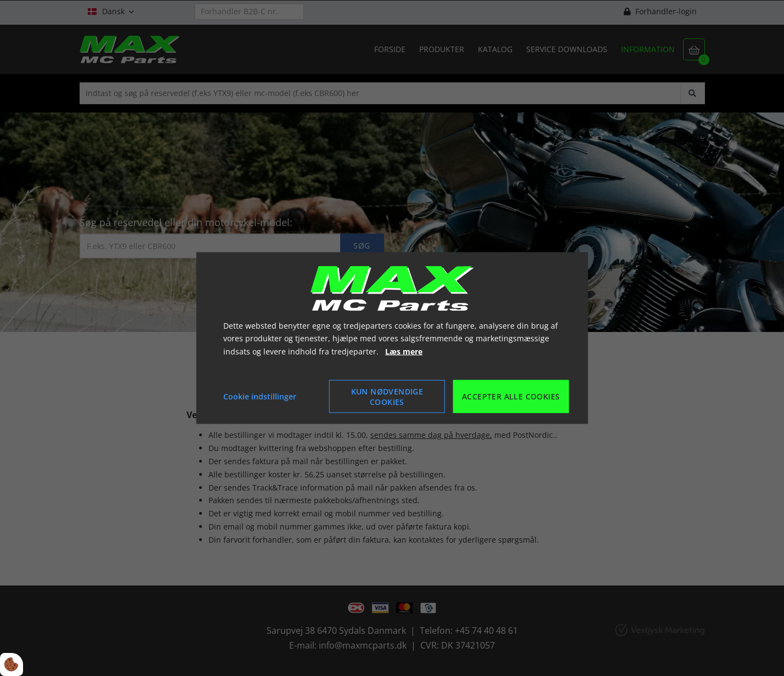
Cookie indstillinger (260, 396)
